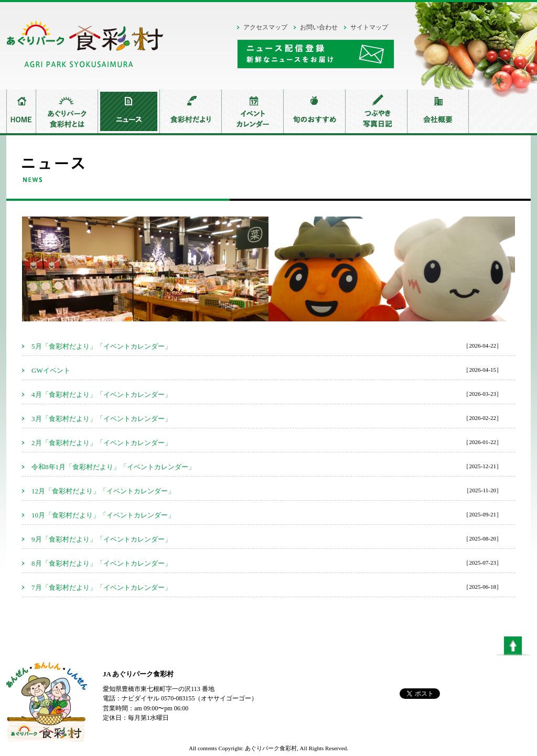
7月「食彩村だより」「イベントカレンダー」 (101, 587)
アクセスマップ (265, 27)
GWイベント (51, 370)
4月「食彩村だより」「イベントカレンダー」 (101, 395)
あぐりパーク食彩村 (85, 47)
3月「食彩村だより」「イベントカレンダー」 (101, 419)
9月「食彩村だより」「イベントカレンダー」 (101, 539)
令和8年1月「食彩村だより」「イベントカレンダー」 (113, 467)
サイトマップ (369, 27)
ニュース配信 (316, 54)
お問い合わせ (319, 27)
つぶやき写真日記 (376, 111)
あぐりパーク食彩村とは (67, 111)
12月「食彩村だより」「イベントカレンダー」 (103, 491)
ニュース (128, 111)
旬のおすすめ (314, 111)
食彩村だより (190, 111)
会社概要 (438, 111)
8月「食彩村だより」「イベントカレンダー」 (101, 563)
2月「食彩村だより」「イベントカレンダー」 (101, 443)
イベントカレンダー (252, 111)
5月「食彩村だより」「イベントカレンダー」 (101, 346)
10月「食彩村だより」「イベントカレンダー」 (103, 515)
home (21, 111)
